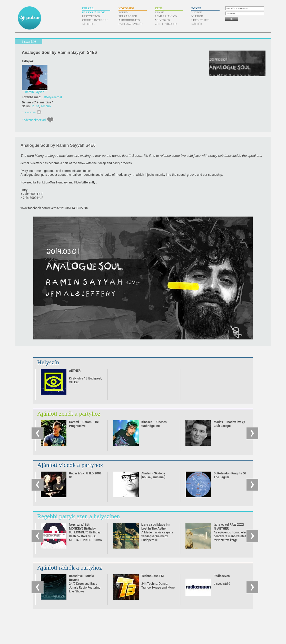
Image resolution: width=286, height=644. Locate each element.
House (35, 106)
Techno (46, 106)
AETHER (75, 371)
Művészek (163, 20)
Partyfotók (91, 16)
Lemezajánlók (166, 16)
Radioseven (222, 576)
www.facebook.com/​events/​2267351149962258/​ (54, 208)
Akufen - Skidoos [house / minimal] (153, 475)
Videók (197, 12)
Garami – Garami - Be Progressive (84, 424)
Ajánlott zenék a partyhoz (69, 414)
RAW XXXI (229, 527)
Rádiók (197, 24)
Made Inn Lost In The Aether (156, 529)
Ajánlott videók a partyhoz (70, 465)
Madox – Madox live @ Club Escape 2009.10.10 (229, 426)
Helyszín (48, 362)
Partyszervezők (131, 24)
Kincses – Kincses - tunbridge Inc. (155, 424)
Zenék (160, 12)
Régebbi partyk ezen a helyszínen (79, 516)
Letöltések (200, 20)
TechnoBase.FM (152, 576)
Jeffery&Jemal (52, 97)
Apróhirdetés (129, 20)
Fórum (124, 12)
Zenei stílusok (166, 24)
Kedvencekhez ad (34, 120)
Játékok (88, 24)
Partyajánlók (93, 12)
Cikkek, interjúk (95, 20)
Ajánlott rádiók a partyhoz (70, 568)
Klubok (197, 16)
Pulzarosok (128, 16)
